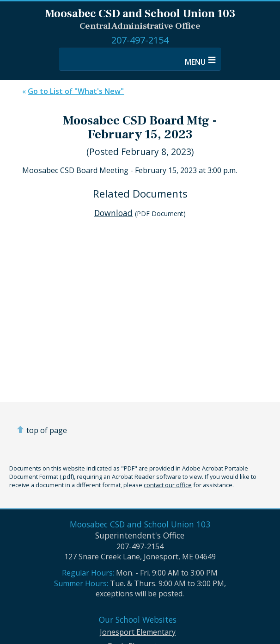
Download (113, 213)
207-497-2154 (140, 40)
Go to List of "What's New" (76, 91)
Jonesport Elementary (138, 632)
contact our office (168, 485)
